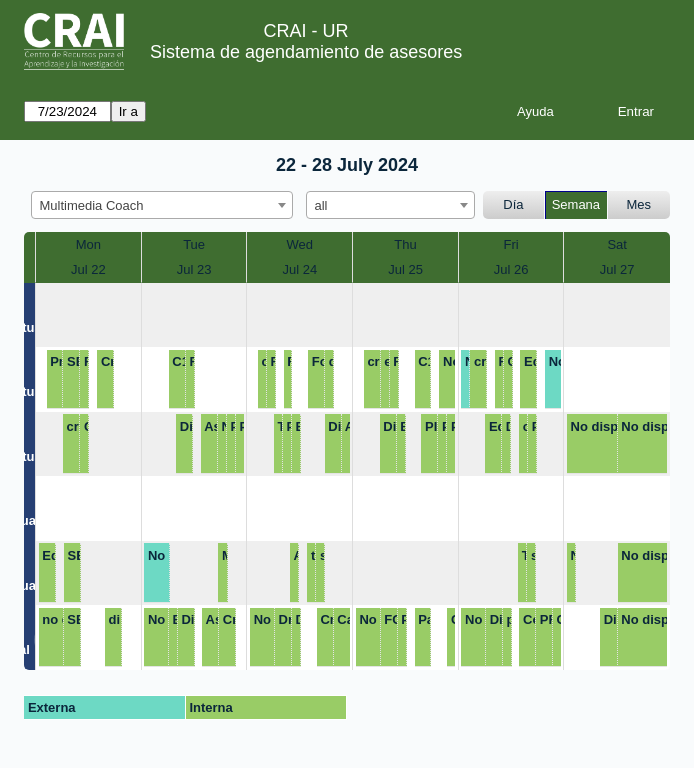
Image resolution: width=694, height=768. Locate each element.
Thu (405, 244)
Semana (576, 204)
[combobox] (162, 205)
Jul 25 (405, 269)
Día (513, 204)
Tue (194, 244)
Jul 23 (194, 269)
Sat (617, 244)
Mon (88, 244)
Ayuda (535, 111)
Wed (300, 244)
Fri (511, 244)
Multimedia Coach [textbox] (92, 205)
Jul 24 (299, 269)
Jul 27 (617, 269)
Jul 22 (88, 269)
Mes (639, 204)
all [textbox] (321, 205)
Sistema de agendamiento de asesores (306, 52)
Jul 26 (511, 269)
